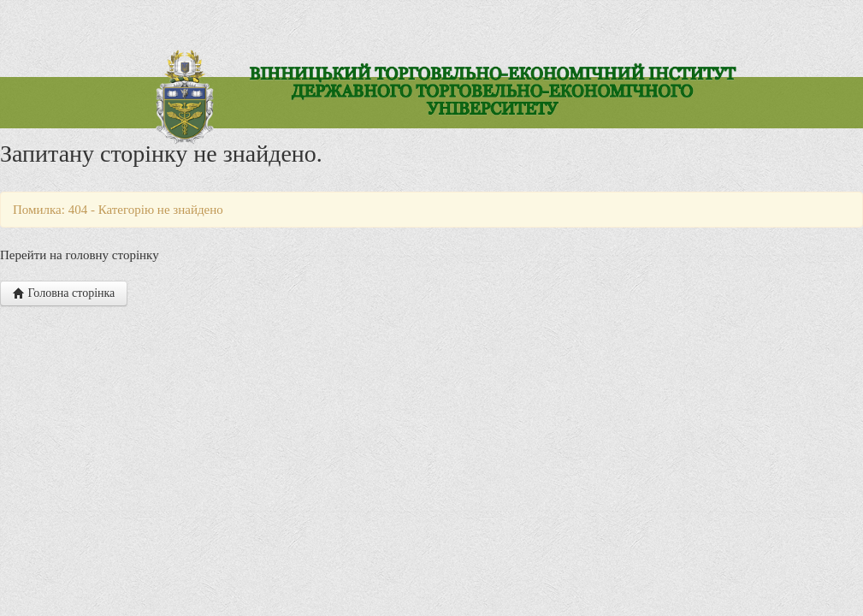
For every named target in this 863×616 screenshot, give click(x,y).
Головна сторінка (64, 293)
